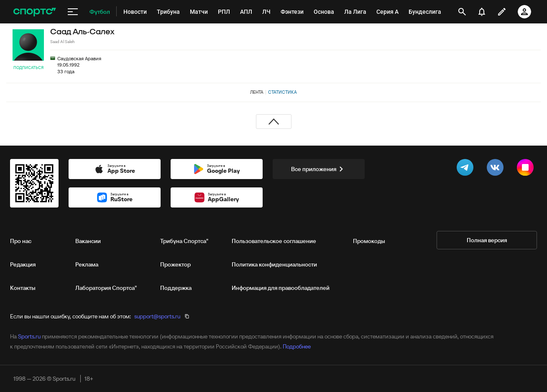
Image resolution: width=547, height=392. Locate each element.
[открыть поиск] (462, 12)
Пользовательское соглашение (274, 241)
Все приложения (319, 169)
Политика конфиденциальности (274, 264)
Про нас (21, 241)
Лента (257, 92)
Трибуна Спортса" (184, 241)
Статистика (282, 92)
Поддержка (176, 288)
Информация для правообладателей (281, 288)
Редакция (23, 264)
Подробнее (297, 346)
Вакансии (88, 241)
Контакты (23, 288)
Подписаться (28, 68)
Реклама (87, 264)
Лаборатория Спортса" (106, 288)
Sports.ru (29, 336)
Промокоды (369, 241)
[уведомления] (482, 12)
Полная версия (487, 240)
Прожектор (175, 264)
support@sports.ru (157, 316)
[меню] (73, 12)
